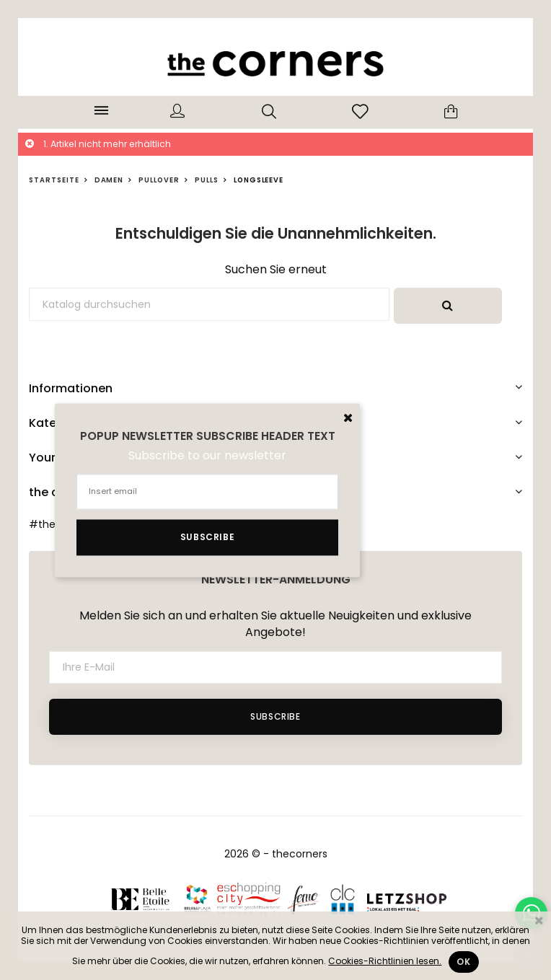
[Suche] (209, 304)
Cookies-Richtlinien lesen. (385, 961)
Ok (463, 962)
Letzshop (407, 899)
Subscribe (275, 716)
